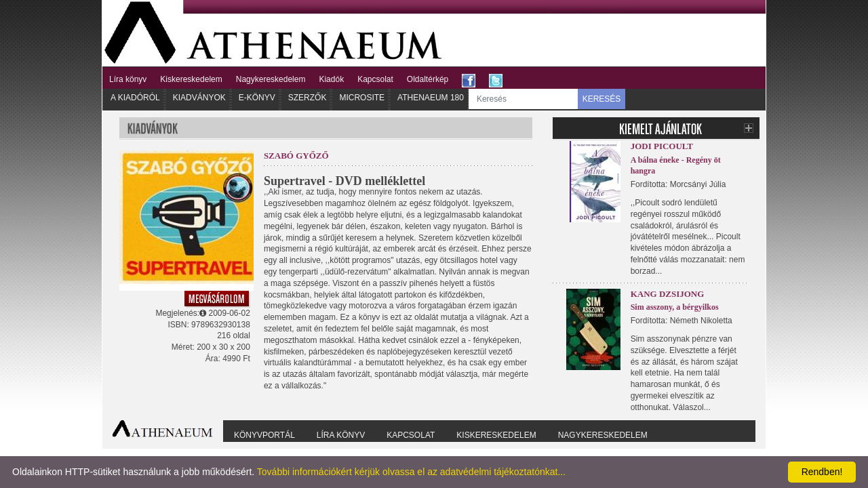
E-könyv (257, 98)
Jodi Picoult (662, 146)
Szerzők (308, 98)
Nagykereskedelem (271, 79)
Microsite (362, 98)
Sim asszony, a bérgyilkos (675, 307)
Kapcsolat (375, 79)
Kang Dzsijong (668, 294)
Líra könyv (128, 79)
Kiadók (331, 79)
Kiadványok (199, 98)
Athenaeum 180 (431, 98)
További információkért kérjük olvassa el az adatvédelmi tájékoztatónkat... (411, 472)
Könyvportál (264, 435)
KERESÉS (602, 99)
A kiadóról (135, 98)
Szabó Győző (296, 156)
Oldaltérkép (428, 79)
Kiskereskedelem (191, 79)
